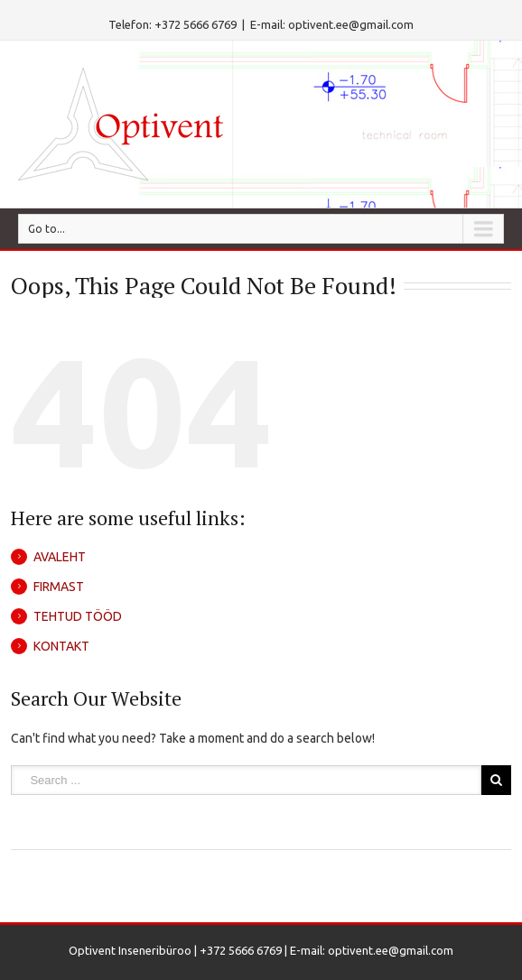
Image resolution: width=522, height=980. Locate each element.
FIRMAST (59, 587)
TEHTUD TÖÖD (78, 616)
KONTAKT (61, 646)
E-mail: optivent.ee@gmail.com (332, 24)
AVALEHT (60, 557)
